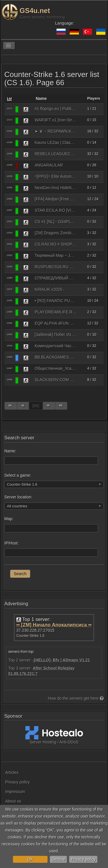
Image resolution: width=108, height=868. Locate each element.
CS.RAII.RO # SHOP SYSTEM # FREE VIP (55, 244)
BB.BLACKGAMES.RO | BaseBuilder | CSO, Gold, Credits (55, 357)
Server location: (18, 497)
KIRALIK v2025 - (50, 289)
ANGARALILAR (49, 165)
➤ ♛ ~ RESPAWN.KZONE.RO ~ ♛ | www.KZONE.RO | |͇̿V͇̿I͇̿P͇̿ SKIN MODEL (55, 131)
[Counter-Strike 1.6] (26, 109)
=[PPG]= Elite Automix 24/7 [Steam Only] (55, 176)
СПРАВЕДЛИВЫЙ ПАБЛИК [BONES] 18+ (55, 278)
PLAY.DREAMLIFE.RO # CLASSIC (55, 312)
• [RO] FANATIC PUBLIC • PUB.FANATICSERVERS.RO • (55, 301)
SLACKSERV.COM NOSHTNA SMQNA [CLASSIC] (55, 380)
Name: (10, 451)
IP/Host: (12, 543)
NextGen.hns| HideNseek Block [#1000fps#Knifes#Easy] (55, 188)
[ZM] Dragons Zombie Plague (55, 233)
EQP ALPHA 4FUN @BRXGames (55, 323)
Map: (9, 519)
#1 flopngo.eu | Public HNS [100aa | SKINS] (55, 109)
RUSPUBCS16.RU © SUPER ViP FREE (55, 267)
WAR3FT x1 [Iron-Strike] (55, 120)
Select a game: (18, 475)
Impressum (15, 792)
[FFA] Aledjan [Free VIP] (55, 199)
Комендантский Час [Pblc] (55, 346)
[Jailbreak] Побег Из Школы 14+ (55, 335)
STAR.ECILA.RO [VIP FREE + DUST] (55, 210)
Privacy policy (83, 859)
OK (30, 859)
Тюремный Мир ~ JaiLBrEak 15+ (55, 255)
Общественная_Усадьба (55, 368)
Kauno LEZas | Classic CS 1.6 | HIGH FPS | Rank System (55, 142)
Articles (12, 772)
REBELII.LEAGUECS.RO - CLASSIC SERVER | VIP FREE (55, 154)
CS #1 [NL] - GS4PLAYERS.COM (55, 222)
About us (13, 801)
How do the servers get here (76, 698)
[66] (36, 406)
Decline (58, 859)
